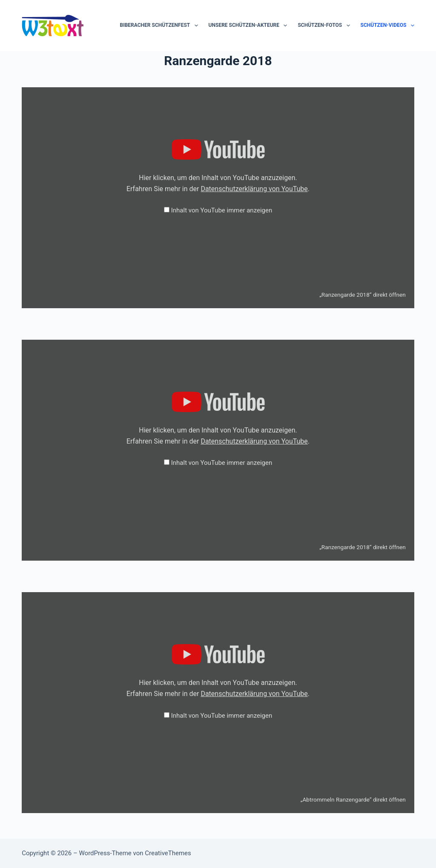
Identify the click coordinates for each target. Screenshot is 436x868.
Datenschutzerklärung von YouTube (254, 189)
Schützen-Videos (387, 26)
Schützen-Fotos (325, 26)
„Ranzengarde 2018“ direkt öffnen (363, 295)
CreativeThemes (168, 853)
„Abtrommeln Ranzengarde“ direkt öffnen (353, 799)
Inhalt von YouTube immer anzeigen (222, 210)
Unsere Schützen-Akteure (250, 26)
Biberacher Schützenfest (161, 26)
